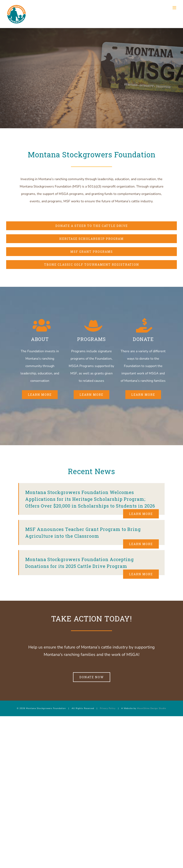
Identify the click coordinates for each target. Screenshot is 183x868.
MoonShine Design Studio (152, 708)
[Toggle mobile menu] (175, 8)
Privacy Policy (108, 708)
